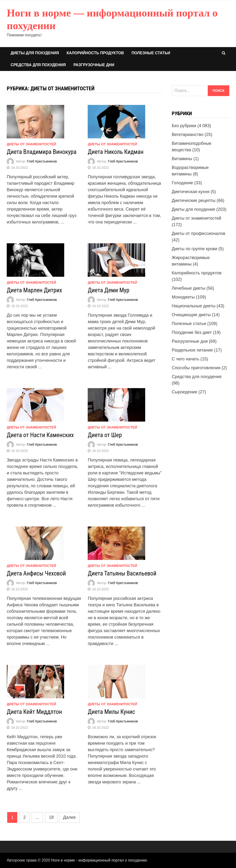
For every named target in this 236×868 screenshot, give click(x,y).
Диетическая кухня (191, 192)
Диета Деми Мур (108, 290)
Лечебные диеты (189, 288)
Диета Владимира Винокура (42, 152)
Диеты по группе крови (195, 249)
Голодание (182, 183)
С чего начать (186, 359)
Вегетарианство (188, 135)
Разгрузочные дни (94, 65)
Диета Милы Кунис (111, 712)
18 (51, 817)
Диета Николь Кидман (115, 152)
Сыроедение (184, 392)
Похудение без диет (192, 332)
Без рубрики (184, 126)
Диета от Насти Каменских (40, 435)
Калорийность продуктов (95, 53)
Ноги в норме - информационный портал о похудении (99, 860)
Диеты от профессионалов (199, 233)
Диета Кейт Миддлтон (34, 712)
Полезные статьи (151, 53)
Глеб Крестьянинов (42, 161)
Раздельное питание (192, 350)
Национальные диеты (194, 306)
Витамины (182, 159)
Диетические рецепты (194, 201)
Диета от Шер (105, 435)
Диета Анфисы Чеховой (36, 573)
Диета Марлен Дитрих (34, 290)
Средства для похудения (38, 65)
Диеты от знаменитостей (31, 144)
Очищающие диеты (191, 315)
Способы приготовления (196, 368)
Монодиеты (183, 297)
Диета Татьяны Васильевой (122, 573)
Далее (69, 817)
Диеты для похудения (35, 53)
